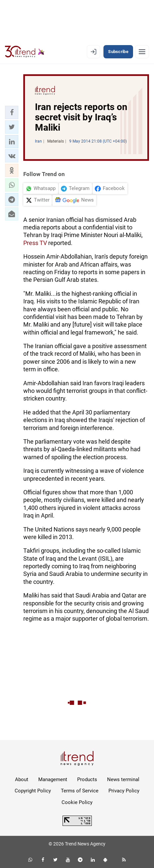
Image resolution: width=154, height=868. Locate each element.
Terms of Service (80, 791)
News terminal (123, 779)
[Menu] (142, 52)
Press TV (35, 243)
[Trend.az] (25, 52)
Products (87, 779)
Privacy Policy (124, 791)
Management (53, 779)
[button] (12, 112)
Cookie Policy (77, 802)
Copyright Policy (33, 791)
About (22, 779)
